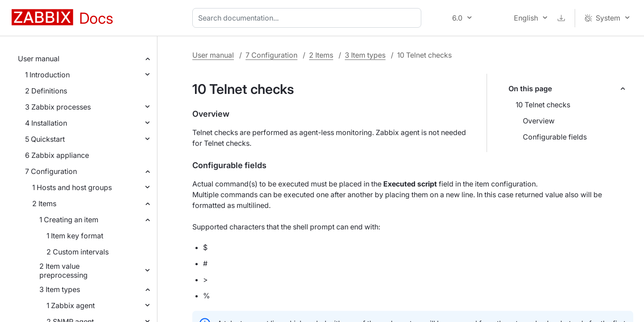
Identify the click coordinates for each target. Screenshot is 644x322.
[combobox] (309, 18)
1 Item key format (75, 236)
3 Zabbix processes (58, 107)
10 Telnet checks (543, 105)
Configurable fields (555, 137)
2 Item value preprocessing (64, 271)
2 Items (44, 203)
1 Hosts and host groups (72, 187)
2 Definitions (46, 91)
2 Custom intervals (78, 252)
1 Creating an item (69, 220)
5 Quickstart (45, 139)
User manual (39, 59)
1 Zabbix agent (71, 305)
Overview (539, 121)
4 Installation (46, 123)
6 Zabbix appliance (57, 155)
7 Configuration (51, 171)
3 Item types (60, 289)
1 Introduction (47, 75)
